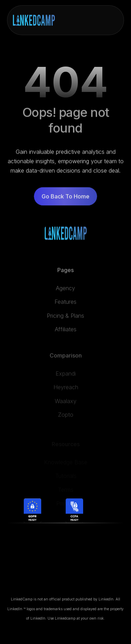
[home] (34, 20)
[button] (112, 20)
